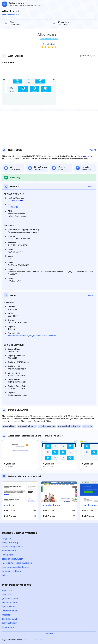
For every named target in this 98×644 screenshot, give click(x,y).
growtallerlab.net (10, 598)
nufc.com (7, 594)
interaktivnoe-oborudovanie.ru (17, 563)
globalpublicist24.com (13, 559)
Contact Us (49, 634)
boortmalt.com (9, 551)
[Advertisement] (49, 72)
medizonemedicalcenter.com (16, 567)
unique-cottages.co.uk (13, 547)
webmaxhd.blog (10, 611)
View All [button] (93, 150)
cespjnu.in (9, 505)
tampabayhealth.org (12, 571)
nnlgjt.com (7, 538)
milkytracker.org (10, 543)
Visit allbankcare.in (12, 15)
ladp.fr (5, 575)
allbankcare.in (87, 156)
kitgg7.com (7, 590)
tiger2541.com (9, 607)
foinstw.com (8, 627)
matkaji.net (7, 615)
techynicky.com (10, 623)
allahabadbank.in (52, 505)
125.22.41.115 (13, 207)
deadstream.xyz (10, 619)
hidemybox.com (10, 603)
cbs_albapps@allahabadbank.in (42, 336)
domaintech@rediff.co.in (18, 336)
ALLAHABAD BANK (16, 200)
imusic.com (7, 555)
